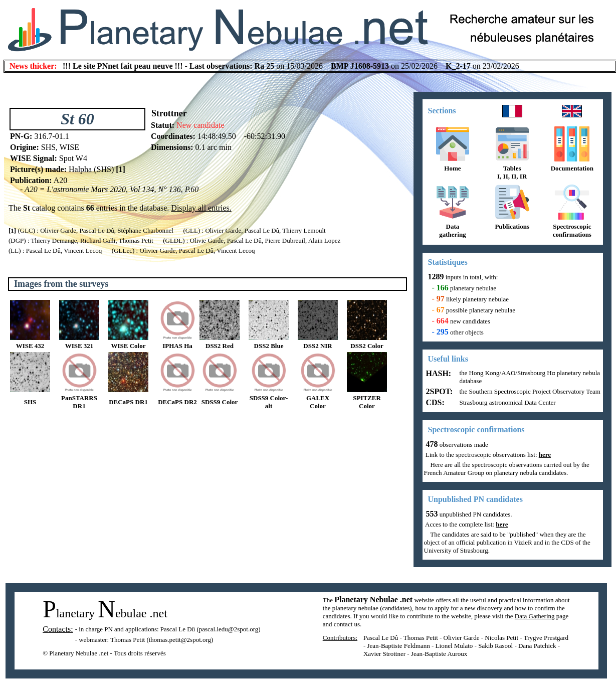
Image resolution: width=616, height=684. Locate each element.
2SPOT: (439, 391)
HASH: (438, 373)
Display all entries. (201, 208)
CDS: (434, 402)
